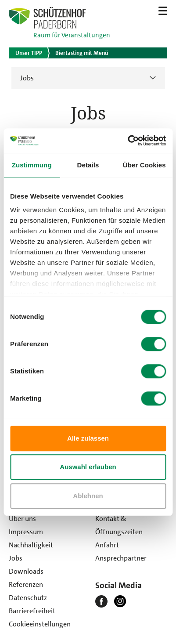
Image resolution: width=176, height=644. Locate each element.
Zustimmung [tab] (32, 165)
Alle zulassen (88, 438)
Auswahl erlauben (88, 467)
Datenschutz (28, 598)
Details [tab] (88, 165)
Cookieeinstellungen (40, 624)
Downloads (26, 571)
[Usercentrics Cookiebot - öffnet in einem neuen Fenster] (128, 141)
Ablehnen (88, 496)
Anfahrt (107, 545)
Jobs (27, 78)
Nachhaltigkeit (31, 545)
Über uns (22, 519)
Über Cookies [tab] (144, 165)
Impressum (26, 532)
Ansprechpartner (121, 558)
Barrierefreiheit (32, 611)
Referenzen (26, 584)
